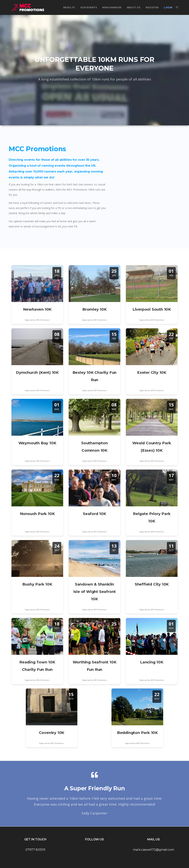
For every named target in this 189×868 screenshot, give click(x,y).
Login (168, 7)
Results (69, 7)
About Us (134, 7)
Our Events (89, 7)
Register (152, 7)
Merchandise (112, 7)
